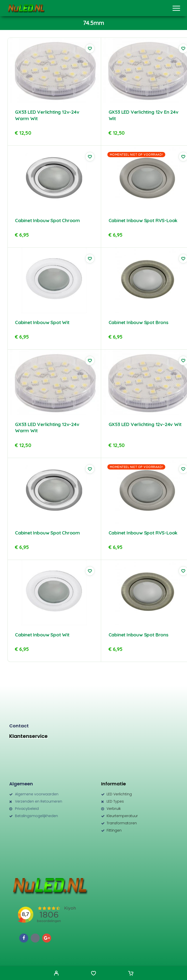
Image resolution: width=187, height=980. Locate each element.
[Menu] (176, 8)
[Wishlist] (93, 974)
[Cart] (131, 974)
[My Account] (56, 974)
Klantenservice (28, 736)
